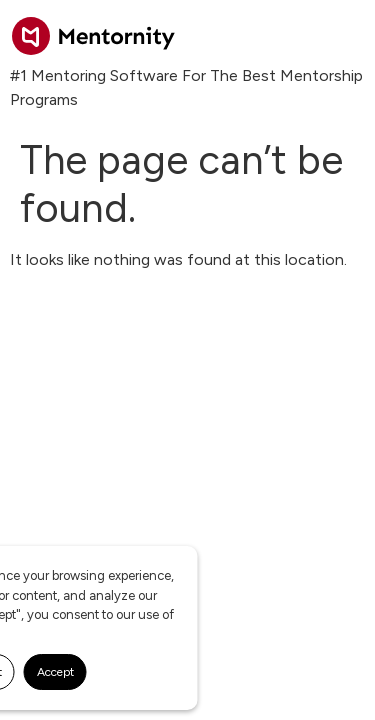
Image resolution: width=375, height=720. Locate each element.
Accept (55, 672)
